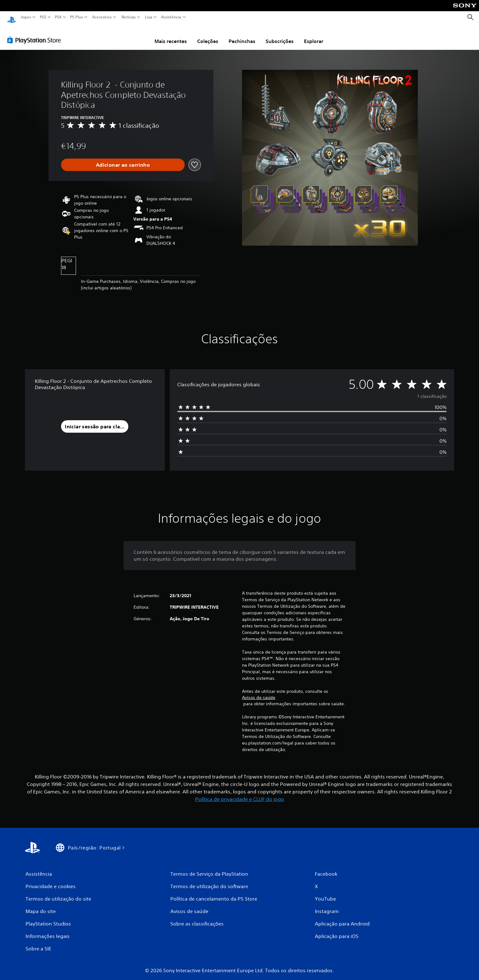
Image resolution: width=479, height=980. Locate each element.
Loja (149, 17)
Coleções (208, 35)
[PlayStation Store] (36, 34)
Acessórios (102, 17)
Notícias (129, 17)
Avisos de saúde (259, 692)
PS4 (58, 17)
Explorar (314, 35)
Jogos (26, 17)
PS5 (43, 17)
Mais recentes (171, 35)
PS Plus (77, 17)
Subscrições (280, 35)
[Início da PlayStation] (12, 17)
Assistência (171, 17)
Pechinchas (242, 35)
